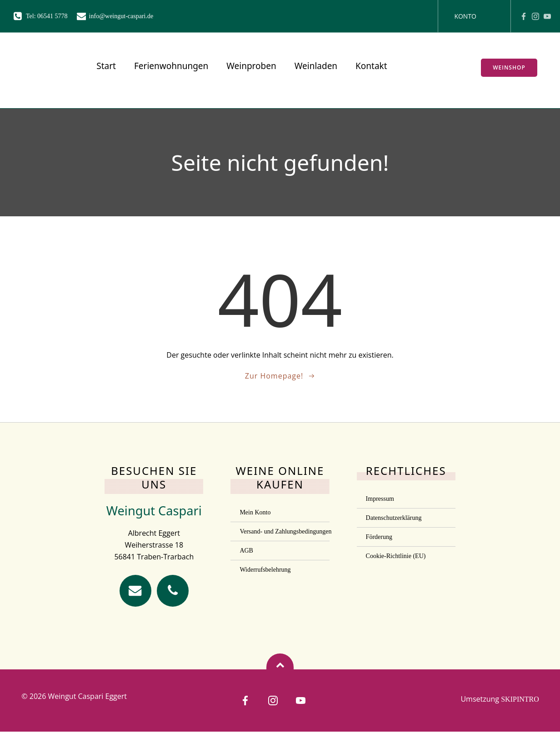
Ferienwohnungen (167, 68)
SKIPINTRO (520, 701)
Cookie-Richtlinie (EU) (396, 556)
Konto (465, 16)
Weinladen (312, 68)
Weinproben (248, 68)
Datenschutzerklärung (394, 518)
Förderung (379, 537)
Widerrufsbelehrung (265, 570)
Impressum (380, 499)
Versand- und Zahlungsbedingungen (280, 532)
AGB (246, 551)
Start (103, 68)
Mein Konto (255, 513)
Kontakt (368, 68)
